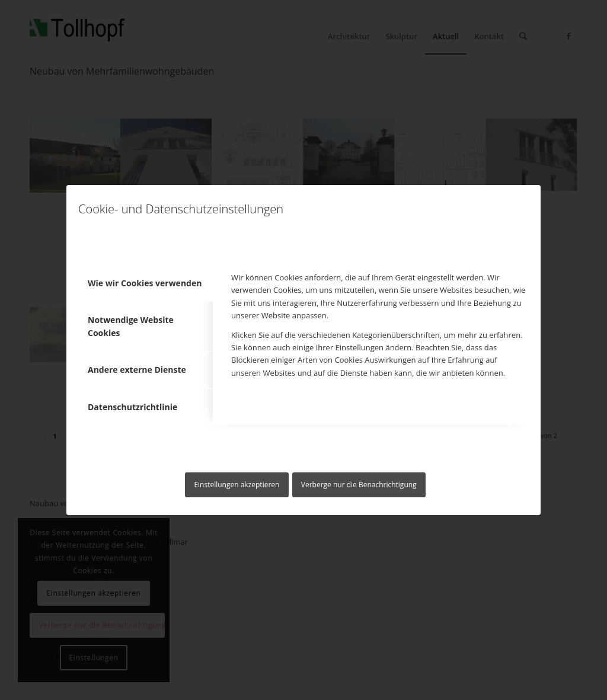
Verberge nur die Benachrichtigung (359, 485)
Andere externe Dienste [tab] (137, 370)
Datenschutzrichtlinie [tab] (132, 407)
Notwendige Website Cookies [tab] (131, 326)
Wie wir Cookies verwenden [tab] (145, 283)
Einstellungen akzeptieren (237, 485)
